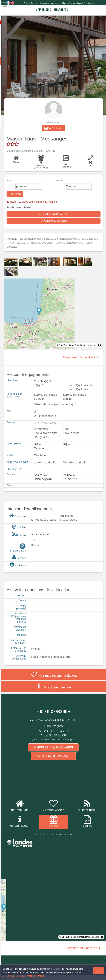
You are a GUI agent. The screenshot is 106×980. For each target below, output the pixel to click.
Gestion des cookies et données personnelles (23, 976)
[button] (58, 133)
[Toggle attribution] (99, 350)
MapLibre (92, 350)
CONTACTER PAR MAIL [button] (58, 762)
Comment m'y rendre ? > (81, 363)
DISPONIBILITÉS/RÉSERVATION (58, 752)
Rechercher (23, 199)
